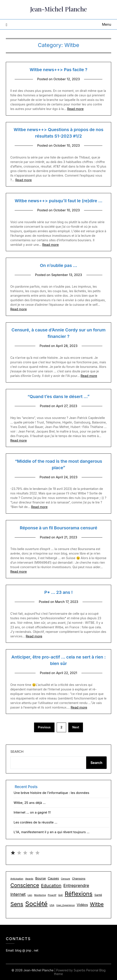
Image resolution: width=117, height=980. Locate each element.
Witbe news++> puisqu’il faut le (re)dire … (58, 201)
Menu (107, 24)
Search (17, 752)
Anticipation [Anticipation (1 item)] (17, 879)
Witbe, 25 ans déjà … (30, 803)
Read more (75, 109)
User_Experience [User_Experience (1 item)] (65, 905)
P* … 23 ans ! (58, 592)
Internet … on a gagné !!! (32, 812)
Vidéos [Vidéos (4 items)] (82, 905)
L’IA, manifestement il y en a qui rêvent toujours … (51, 832)
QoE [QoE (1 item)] (60, 895)
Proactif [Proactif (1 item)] (52, 895)
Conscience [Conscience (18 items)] (25, 885)
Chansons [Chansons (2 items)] (79, 878)
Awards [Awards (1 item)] (29, 879)
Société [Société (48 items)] (36, 904)
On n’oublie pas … (58, 265)
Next (76, 727)
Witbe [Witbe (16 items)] (97, 904)
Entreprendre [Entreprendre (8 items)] (76, 886)
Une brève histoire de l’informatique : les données (51, 793)
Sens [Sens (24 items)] (17, 904)
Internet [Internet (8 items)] (18, 894)
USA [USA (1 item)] (52, 905)
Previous (44, 727)
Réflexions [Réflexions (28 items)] (79, 894)
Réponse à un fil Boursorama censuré (59, 528)
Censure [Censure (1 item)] (66, 879)
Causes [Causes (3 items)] (53, 878)
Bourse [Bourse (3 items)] (41, 878)
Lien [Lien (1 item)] (30, 895)
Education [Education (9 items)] (51, 886)
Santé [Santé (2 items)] (98, 895)
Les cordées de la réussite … (35, 822)
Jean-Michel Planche (58, 9)
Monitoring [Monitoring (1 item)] (40, 895)
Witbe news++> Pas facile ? (58, 70)
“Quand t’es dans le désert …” (58, 397)
